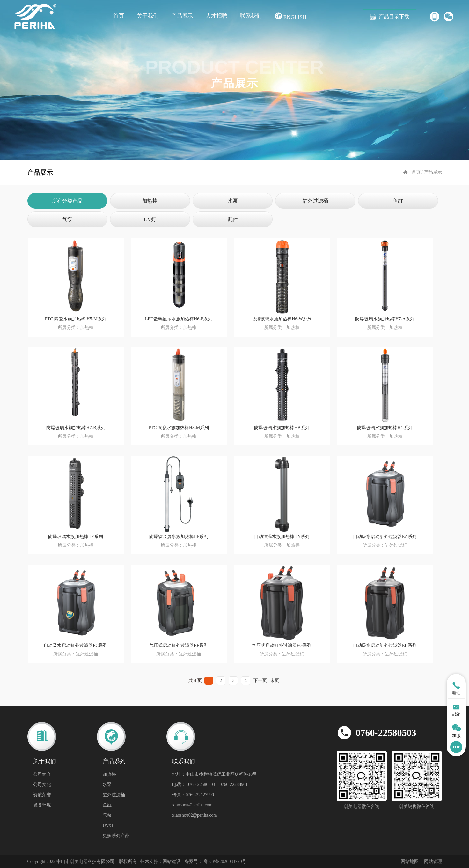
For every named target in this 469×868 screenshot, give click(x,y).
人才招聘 (216, 16)
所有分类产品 (67, 201)
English (291, 16)
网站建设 (172, 861)
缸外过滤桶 (315, 201)
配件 (233, 219)
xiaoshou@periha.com (192, 805)
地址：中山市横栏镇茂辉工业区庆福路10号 (215, 774)
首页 (119, 16)
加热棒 (150, 201)
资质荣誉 (42, 795)
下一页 (260, 681)
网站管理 (433, 861)
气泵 (67, 219)
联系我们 (251, 16)
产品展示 (182, 16)
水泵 (233, 201)
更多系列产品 (116, 836)
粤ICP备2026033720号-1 (226, 861)
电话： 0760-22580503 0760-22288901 (210, 785)
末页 (275, 681)
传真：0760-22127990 (193, 795)
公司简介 (42, 774)
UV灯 (150, 219)
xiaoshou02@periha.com (194, 815)
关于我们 (148, 16)
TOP (456, 747)
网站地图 (410, 861)
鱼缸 (398, 201)
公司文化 (42, 785)
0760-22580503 (386, 733)
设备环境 (42, 805)
